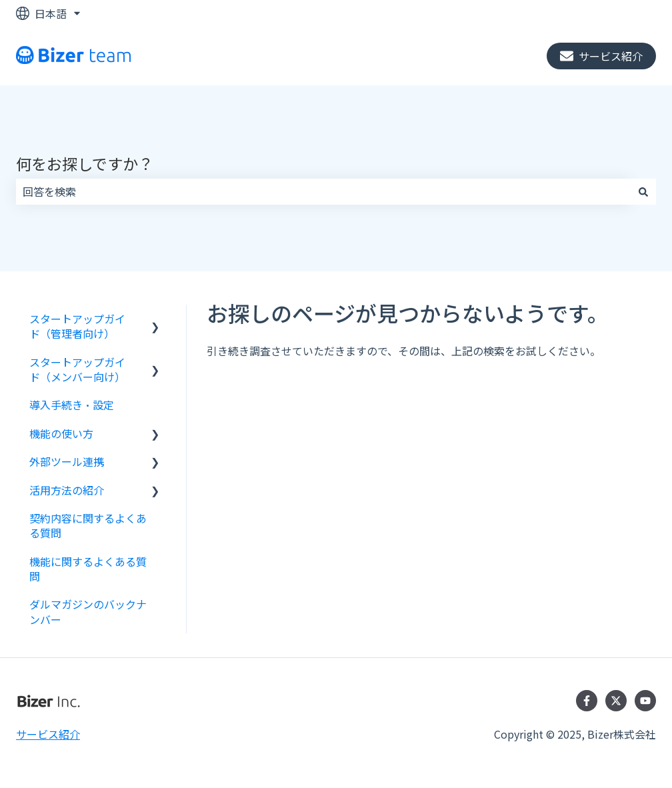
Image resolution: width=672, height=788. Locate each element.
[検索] (643, 191)
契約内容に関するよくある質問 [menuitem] (88, 525)
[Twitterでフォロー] (616, 701)
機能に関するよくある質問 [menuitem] (88, 569)
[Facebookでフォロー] (587, 701)
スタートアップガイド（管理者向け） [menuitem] (77, 326)
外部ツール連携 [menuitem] (67, 461)
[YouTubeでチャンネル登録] (645, 701)
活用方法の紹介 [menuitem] (67, 490)
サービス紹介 (601, 56)
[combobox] (323, 191)
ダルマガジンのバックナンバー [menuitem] (88, 611)
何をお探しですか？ (85, 163)
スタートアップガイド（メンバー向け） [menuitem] (77, 369)
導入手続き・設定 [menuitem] (72, 405)
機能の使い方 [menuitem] (61, 433)
